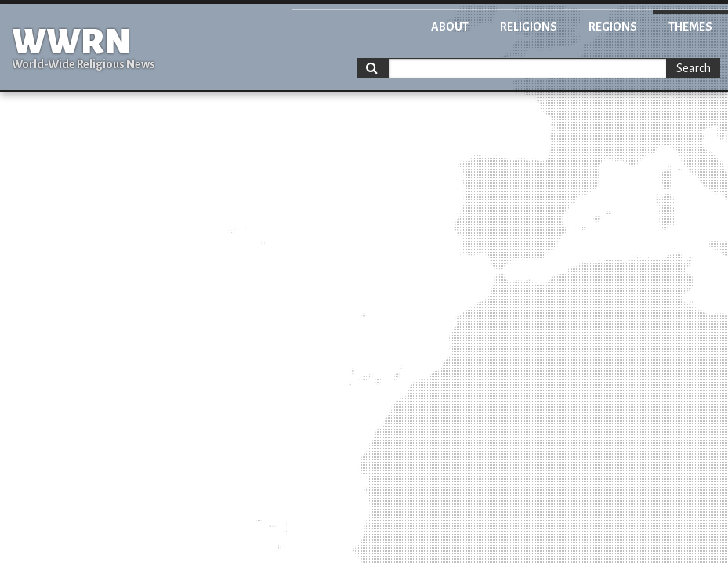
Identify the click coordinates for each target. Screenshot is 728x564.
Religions (529, 27)
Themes (690, 27)
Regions (613, 27)
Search (694, 68)
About (450, 27)
